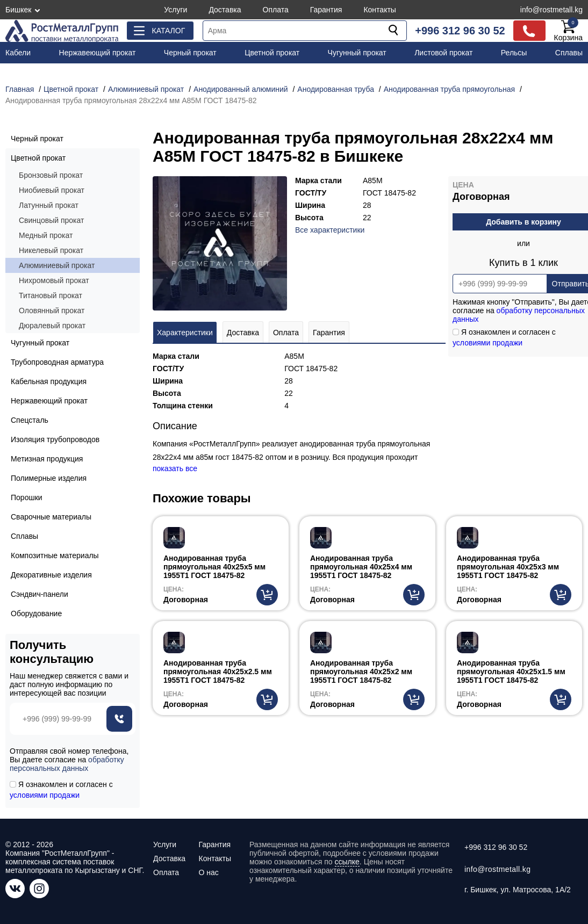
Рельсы (514, 53)
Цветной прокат (272, 53)
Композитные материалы (55, 555)
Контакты (379, 10)
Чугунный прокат (357, 53)
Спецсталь (30, 420)
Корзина (568, 31)
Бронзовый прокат (51, 175)
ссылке (347, 862)
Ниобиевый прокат (52, 190)
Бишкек (18, 10)
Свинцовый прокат (51, 220)
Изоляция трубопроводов (55, 439)
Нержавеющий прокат (98, 53)
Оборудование (36, 613)
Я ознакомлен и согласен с (61, 790)
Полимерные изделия (49, 478)
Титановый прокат (51, 295)
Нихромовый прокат (54, 280)
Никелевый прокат (51, 250)
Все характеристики (330, 230)
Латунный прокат (49, 205)
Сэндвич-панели (40, 594)
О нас (208, 872)
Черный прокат (190, 53)
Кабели (18, 53)
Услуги (175, 10)
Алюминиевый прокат (57, 265)
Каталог (168, 31)
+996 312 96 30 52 (460, 31)
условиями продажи (487, 343)
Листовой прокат (443, 53)
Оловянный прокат (52, 311)
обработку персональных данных (67, 764)
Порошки (27, 497)
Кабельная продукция (49, 381)
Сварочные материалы (51, 517)
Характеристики (185, 333)
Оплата (276, 10)
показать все (175, 468)
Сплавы (569, 53)
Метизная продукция (47, 459)
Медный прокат (46, 235)
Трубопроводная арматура (57, 362)
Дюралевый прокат (52, 326)
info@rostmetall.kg (551, 10)
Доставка (225, 10)
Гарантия (326, 10)
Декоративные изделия (51, 575)
